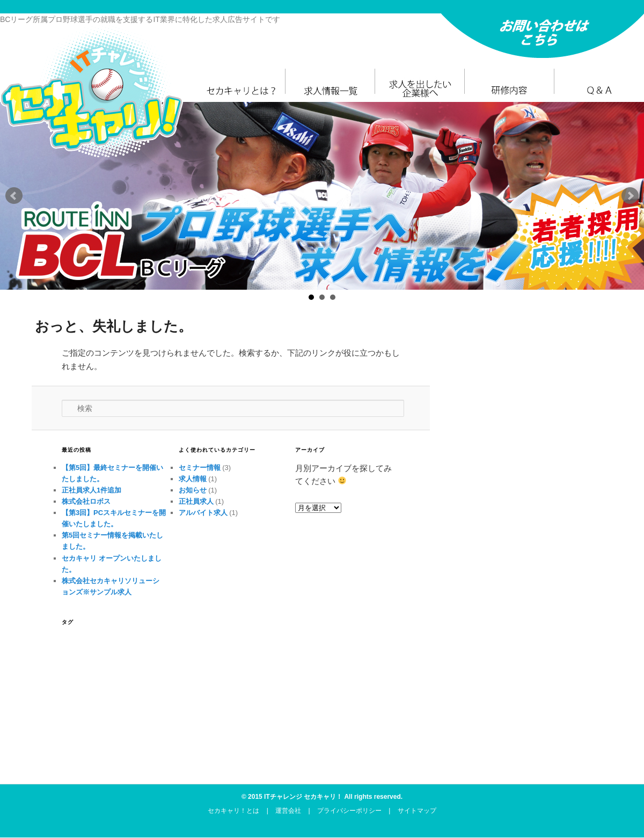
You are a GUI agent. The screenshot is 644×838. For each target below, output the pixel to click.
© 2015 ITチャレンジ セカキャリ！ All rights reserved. (322, 797)
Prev (14, 196)
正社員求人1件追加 (92, 490)
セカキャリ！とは (233, 811)
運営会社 (288, 811)
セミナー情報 (200, 468)
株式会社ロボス (86, 501)
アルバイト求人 (203, 513)
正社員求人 (196, 501)
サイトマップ (417, 811)
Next (630, 196)
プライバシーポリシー (349, 811)
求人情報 (193, 479)
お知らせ (193, 490)
